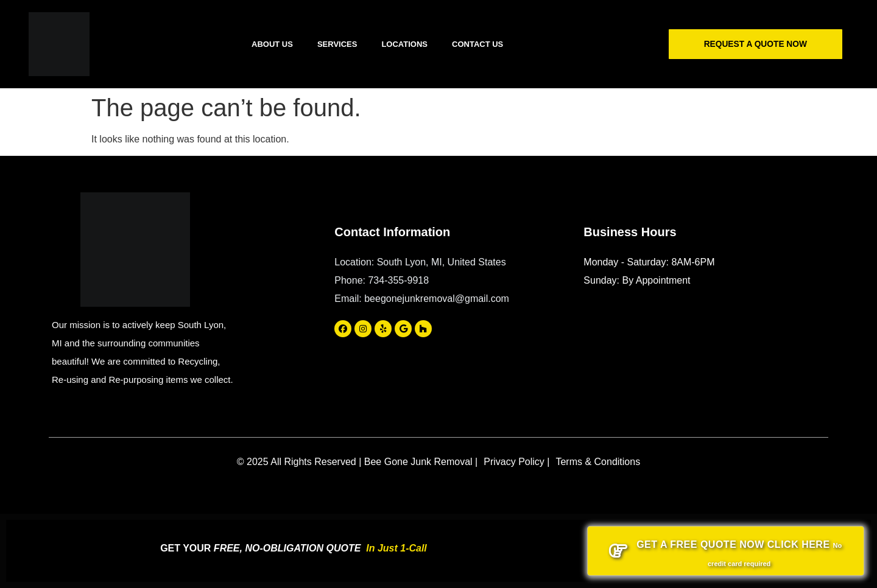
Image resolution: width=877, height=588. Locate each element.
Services (337, 44)
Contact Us (477, 44)
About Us (272, 44)
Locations (404, 44)
